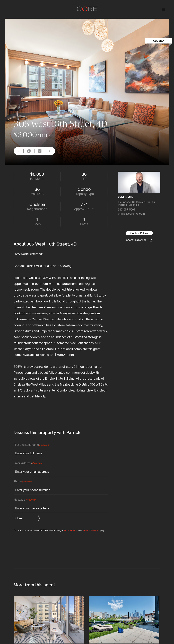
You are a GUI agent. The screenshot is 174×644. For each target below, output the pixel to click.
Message (25, 500)
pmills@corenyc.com (131, 214)
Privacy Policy (70, 530)
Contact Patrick (139, 233)
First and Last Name (31, 445)
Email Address (28, 463)
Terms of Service (90, 530)
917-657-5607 (127, 210)
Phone (23, 482)
